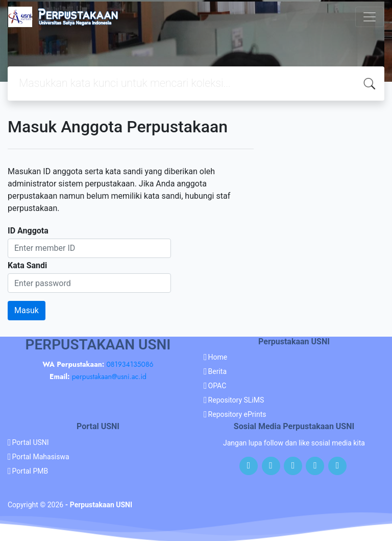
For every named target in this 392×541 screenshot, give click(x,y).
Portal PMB (30, 471)
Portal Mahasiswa (41, 457)
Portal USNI (31, 442)
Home (218, 357)
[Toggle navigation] (370, 17)
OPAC (217, 386)
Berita (218, 371)
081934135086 (130, 364)
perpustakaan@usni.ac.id (109, 377)
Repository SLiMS (236, 400)
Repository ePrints (237, 414)
